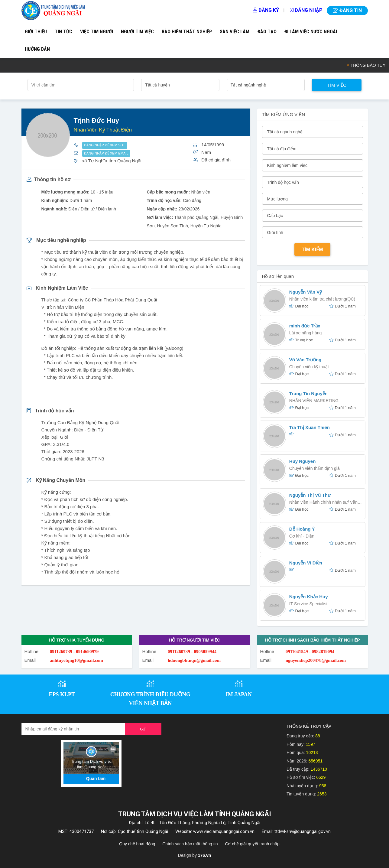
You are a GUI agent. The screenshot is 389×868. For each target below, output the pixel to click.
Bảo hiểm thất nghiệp (187, 32)
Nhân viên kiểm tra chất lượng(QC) (322, 299)
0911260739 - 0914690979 (74, 652)
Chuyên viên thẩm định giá (314, 468)
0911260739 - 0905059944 (192, 652)
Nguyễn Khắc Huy (309, 597)
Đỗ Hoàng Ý (302, 529)
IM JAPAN (239, 694)
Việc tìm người (97, 32)
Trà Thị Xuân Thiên (310, 427)
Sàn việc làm (235, 32)
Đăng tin (347, 10)
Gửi (143, 729)
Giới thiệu (36, 32)
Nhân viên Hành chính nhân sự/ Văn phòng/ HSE (323, 503)
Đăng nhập (306, 10)
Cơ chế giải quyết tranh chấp (252, 844)
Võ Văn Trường (305, 360)
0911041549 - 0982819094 (310, 652)
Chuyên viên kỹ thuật (309, 367)
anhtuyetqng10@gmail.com (76, 660)
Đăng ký (266, 10)
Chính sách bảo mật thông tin (190, 844)
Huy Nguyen (303, 461)
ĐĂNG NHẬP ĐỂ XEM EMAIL (106, 153)
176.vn (205, 855)
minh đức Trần (305, 326)
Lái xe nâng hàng (305, 333)
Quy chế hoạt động (137, 844)
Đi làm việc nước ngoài (311, 32)
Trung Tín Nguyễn (308, 393)
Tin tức (63, 32)
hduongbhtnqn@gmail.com (194, 660)
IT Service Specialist (308, 604)
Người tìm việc (137, 32)
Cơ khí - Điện (302, 536)
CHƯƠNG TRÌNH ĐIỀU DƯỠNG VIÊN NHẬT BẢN (150, 699)
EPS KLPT (62, 694)
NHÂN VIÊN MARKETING (314, 401)
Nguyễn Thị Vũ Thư (310, 495)
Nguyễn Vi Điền (306, 563)
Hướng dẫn (37, 49)
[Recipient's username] (74, 729)
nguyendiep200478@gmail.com (316, 660)
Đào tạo (267, 32)
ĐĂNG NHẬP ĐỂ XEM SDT (105, 145)
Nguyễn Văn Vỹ (306, 292)
